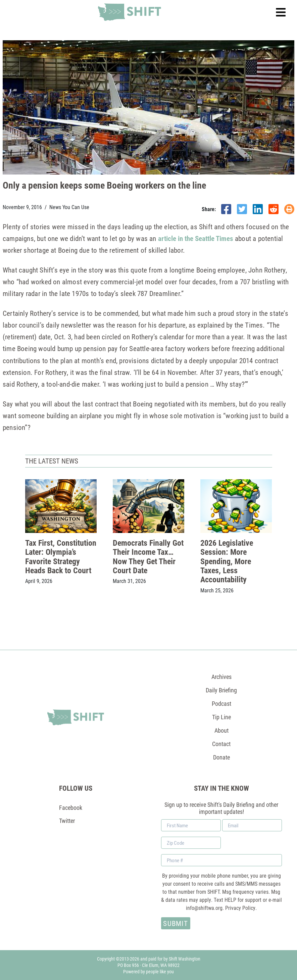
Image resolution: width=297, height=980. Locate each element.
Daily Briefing (221, 690)
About (221, 730)
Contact (221, 744)
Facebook (71, 807)
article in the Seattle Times (196, 238)
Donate (221, 757)
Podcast (221, 703)
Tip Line (221, 717)
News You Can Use (69, 207)
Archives (221, 677)
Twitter (67, 821)
